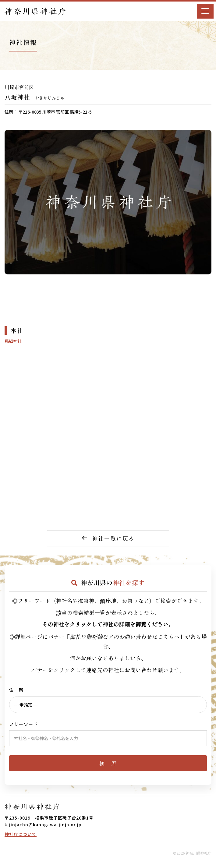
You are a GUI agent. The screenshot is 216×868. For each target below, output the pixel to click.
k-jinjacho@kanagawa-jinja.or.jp (43, 824)
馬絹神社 (13, 341)
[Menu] (205, 11)
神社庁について (21, 834)
